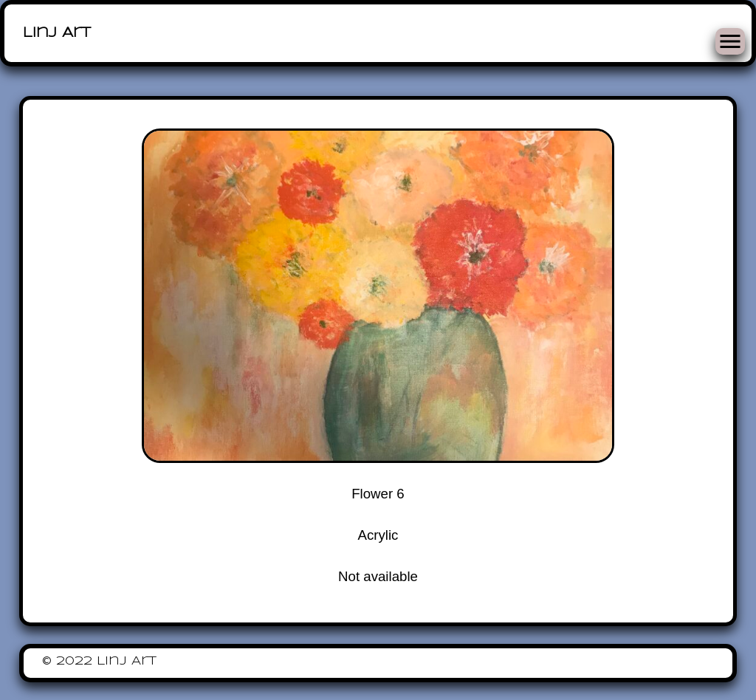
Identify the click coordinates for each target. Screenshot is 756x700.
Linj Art (57, 33)
